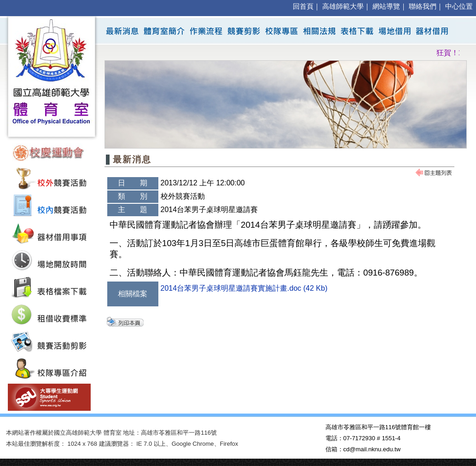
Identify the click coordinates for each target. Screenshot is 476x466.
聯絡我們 (423, 6)
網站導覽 (386, 6)
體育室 (113, 433)
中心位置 (459, 6)
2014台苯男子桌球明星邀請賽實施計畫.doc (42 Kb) (244, 288)
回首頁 (303, 6)
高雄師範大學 (343, 6)
